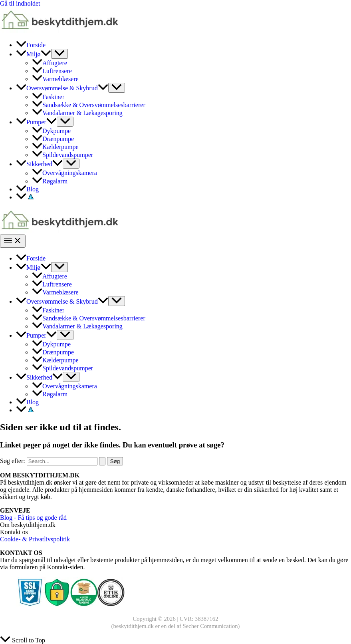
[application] (46, 54)
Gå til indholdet (20, 3)
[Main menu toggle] (13, 241)
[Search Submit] (102, 461)
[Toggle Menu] (59, 54)
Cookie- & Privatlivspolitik (35, 539)
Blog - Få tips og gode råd (33, 518)
